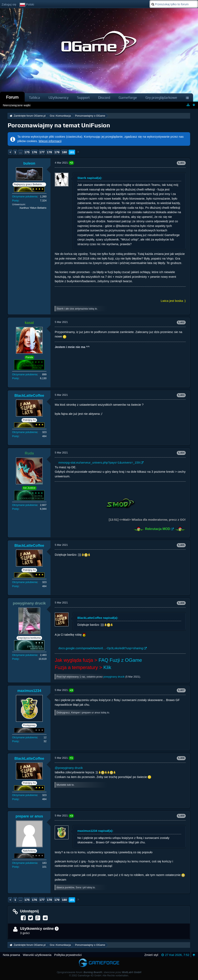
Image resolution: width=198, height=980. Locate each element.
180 (64, 152)
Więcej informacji (50, 141)
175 (27, 152)
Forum (12, 97)
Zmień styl (151, 955)
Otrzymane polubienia (25, 196)
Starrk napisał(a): (90, 178)
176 (34, 152)
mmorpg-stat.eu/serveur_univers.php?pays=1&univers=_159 (99, 462)
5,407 (181, 690)
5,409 (181, 816)
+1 (71, 758)
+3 (71, 690)
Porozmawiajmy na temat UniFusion (59, 125)
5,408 (181, 758)
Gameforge (128, 97)
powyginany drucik (114, 677)
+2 (71, 163)
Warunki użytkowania (37, 955)
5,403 (181, 395)
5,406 (181, 603)
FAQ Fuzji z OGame (120, 660)
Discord (104, 97)
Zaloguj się (9, 4)
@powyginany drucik (69, 768)
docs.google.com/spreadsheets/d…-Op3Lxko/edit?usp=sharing (101, 648)
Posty (15, 201)
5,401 (181, 163)
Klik (107, 667)
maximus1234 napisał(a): (95, 831)
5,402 (181, 322)
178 (49, 152)
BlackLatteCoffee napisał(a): (98, 618)
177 (42, 152)
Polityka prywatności (68, 955)
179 (57, 152)
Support (83, 97)
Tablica (34, 97)
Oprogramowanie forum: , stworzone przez (99, 972)
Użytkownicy (58, 97)
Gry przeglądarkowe (161, 97)
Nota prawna (11, 955)
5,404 (181, 453)
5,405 (181, 545)
